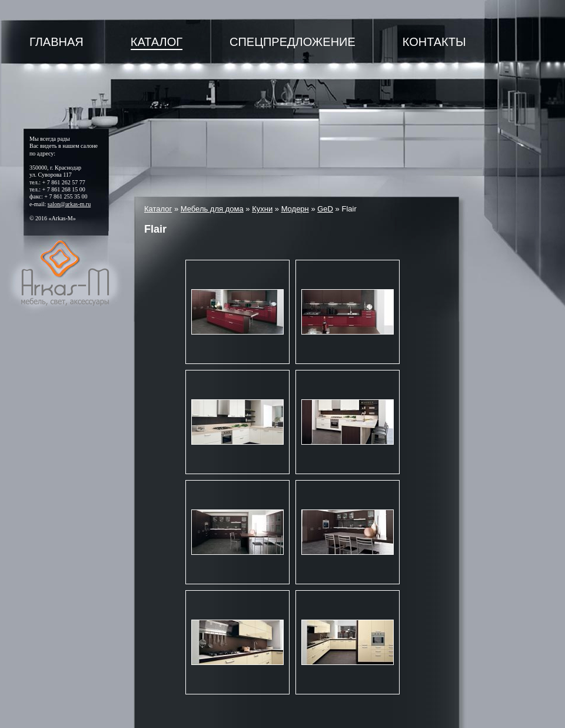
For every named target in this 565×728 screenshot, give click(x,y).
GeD (325, 209)
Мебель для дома (212, 209)
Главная (56, 42)
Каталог (157, 42)
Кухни (262, 209)
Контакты (434, 42)
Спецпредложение (293, 42)
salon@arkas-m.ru (69, 204)
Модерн (295, 209)
